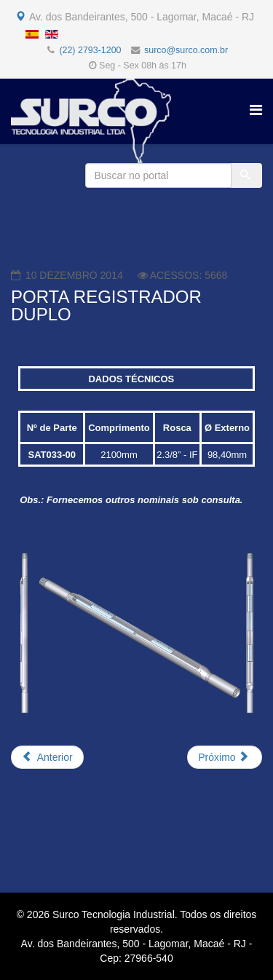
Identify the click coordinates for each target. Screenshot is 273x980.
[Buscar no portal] (158, 175)
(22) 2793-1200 (90, 50)
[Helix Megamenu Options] (256, 110)
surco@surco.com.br (186, 50)
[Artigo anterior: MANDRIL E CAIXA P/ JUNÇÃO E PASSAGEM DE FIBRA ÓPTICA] (47, 757)
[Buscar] (247, 175)
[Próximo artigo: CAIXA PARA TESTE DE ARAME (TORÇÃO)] (225, 757)
